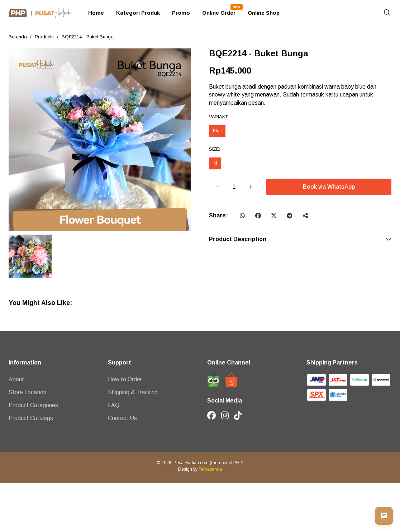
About (16, 379)
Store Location (27, 392)
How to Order (125, 379)
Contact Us (122, 418)
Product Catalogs (31, 418)
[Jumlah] (234, 187)
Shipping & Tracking (133, 392)
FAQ (114, 405)
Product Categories (33, 405)
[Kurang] (218, 187)
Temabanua (210, 469)
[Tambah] (251, 187)
